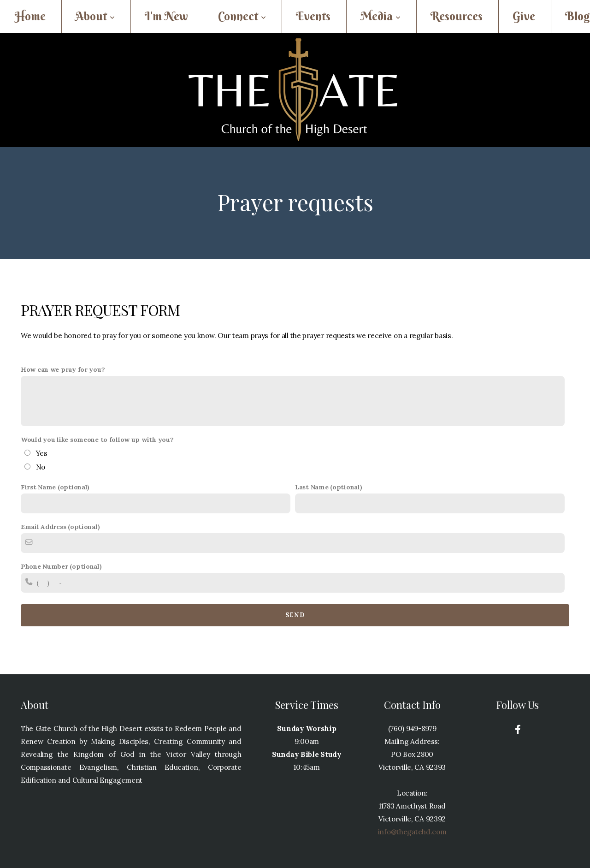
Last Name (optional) (328, 487)
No (41, 467)
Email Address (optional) (60, 527)
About (95, 16)
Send (295, 615)
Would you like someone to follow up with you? (97, 440)
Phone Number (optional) (61, 566)
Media (381, 16)
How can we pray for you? (63, 369)
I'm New (166, 16)
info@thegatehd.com (412, 832)
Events (313, 16)
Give (524, 16)
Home (30, 16)
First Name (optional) (55, 487)
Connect (242, 16)
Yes (42, 453)
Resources (457, 16)
